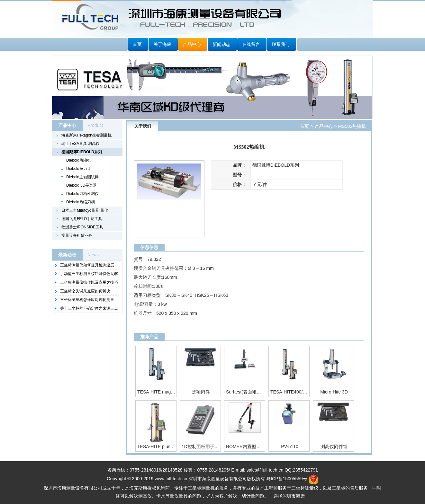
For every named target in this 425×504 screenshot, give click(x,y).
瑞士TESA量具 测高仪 (81, 144)
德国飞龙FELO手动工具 (82, 219)
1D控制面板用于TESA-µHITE (201, 447)
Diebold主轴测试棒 (82, 177)
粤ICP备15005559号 (287, 479)
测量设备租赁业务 (77, 235)
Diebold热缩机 (79, 160)
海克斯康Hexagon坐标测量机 (86, 135)
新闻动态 (222, 44)
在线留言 (251, 44)
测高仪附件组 (334, 447)
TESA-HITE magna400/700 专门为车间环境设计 (157, 392)
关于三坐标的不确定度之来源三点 (89, 308)
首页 (137, 44)
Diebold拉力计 (79, 169)
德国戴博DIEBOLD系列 (82, 152)
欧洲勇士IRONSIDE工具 (82, 227)
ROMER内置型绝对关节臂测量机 (245, 447)
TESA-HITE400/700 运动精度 (290, 392)
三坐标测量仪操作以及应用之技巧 (89, 282)
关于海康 (162, 44)
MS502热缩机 (351, 126)
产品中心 (192, 44)
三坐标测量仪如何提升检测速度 (87, 265)
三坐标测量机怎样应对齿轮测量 (87, 300)
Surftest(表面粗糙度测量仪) (245, 392)
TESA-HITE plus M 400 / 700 (157, 447)
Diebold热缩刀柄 (81, 202)
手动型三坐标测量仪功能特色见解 (89, 274)
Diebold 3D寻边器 (81, 185)
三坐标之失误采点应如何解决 (85, 291)
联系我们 (281, 44)
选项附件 (201, 392)
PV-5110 (290, 447)
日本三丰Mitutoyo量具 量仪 (85, 210)
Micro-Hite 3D (334, 392)
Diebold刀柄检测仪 (82, 194)
